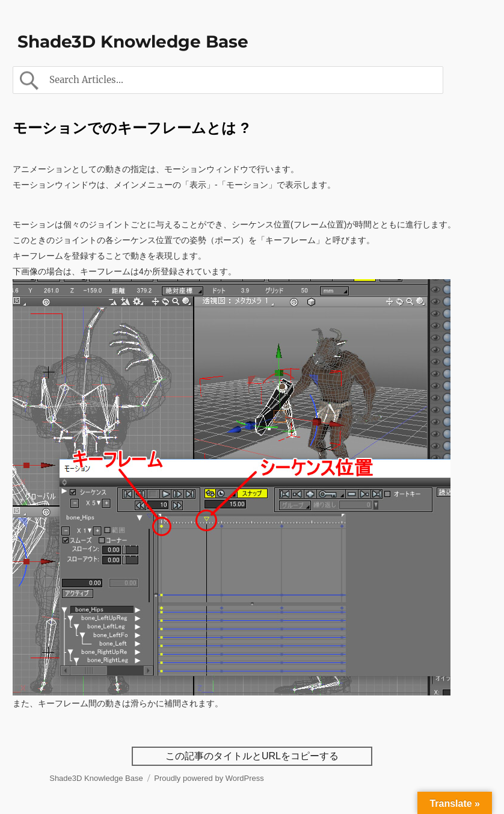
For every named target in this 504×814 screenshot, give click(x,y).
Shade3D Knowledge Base (133, 42)
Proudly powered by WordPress (209, 778)
